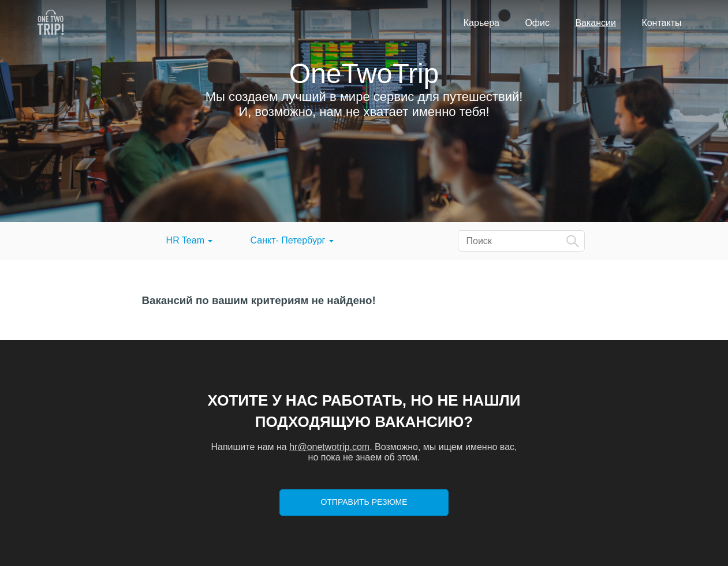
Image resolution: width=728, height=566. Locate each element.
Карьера (481, 23)
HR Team (190, 240)
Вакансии (596, 23)
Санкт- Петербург (292, 240)
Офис (537, 23)
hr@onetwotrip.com (329, 447)
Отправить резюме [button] (364, 502)
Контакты (661, 23)
